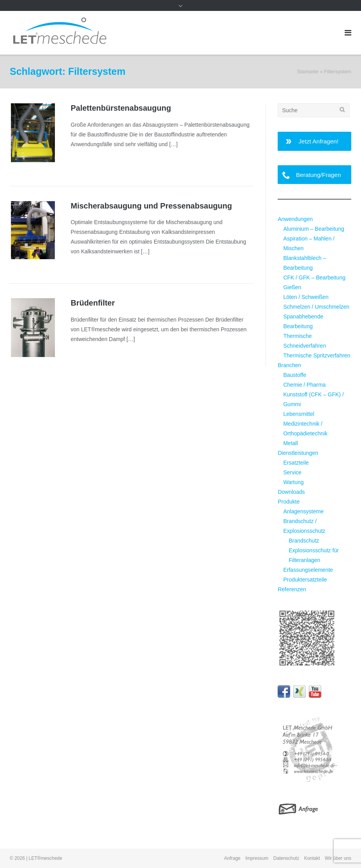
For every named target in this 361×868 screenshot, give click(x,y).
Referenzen (292, 589)
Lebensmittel (298, 414)
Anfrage (232, 858)
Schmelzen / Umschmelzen (316, 307)
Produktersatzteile (305, 580)
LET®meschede (46, 858)
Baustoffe (295, 375)
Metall (290, 443)
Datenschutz (286, 858)
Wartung (293, 482)
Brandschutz (304, 541)
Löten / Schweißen (306, 297)
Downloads (291, 492)
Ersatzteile (296, 463)
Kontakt (312, 858)
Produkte (289, 502)
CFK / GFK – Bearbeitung (314, 278)
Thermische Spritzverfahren (317, 355)
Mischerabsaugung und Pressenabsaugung (151, 206)
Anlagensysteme (303, 511)
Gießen (292, 287)
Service (292, 472)
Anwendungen (295, 219)
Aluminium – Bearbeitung (313, 229)
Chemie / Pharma (304, 385)
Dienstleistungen (298, 453)
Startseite (308, 72)
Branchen (289, 365)
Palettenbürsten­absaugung (121, 108)
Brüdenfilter (93, 303)
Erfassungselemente (308, 570)
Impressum (257, 858)
